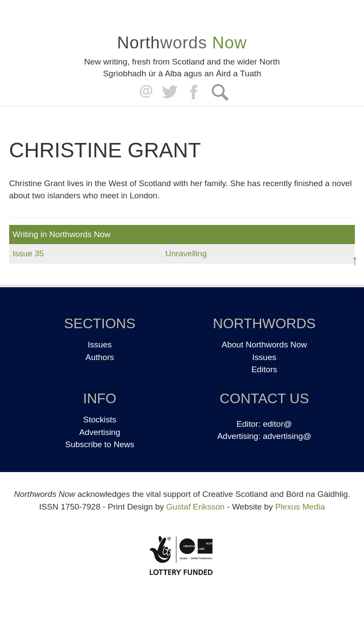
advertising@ (287, 436)
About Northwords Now (264, 345)
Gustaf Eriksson (195, 507)
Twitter (169, 92)
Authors (100, 357)
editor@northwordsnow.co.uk (144, 92)
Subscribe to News (100, 444)
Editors (264, 369)
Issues (100, 345)
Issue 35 (28, 253)
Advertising (100, 432)
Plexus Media (300, 507)
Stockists (100, 420)
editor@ (277, 424)
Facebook (195, 92)
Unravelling (186, 253)
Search (220, 92)
